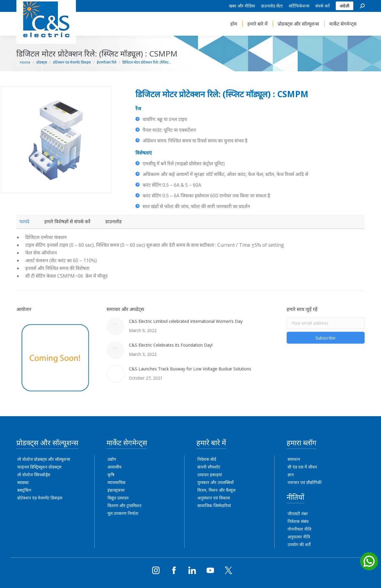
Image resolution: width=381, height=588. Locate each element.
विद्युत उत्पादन (118, 498)
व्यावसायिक (117, 482)
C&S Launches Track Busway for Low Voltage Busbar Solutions (190, 369)
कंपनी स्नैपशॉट (209, 467)
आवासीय (114, 467)
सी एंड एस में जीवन (302, 467)
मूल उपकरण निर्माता (123, 513)
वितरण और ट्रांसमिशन (124, 506)
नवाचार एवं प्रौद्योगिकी (305, 482)
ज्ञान (291, 475)
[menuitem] (242, 6)
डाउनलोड (114, 221)
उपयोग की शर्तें (299, 544)
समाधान (294, 459)
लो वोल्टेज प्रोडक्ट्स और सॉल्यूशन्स (44, 459)
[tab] (24, 221)
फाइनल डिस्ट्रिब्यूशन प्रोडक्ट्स (39, 467)
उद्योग (112, 459)
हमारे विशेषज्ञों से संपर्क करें (67, 221)
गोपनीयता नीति (299, 529)
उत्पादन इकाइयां (210, 475)
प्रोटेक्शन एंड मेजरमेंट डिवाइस (40, 498)
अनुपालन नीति (299, 537)
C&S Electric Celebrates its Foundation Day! (171, 345)
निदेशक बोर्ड (207, 459)
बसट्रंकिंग (24, 490)
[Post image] (115, 326)
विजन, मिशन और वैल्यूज (216, 490)
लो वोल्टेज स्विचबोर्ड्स (34, 475)
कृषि (111, 475)
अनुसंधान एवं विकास (214, 498)
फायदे (24, 221)
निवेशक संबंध (298, 521)
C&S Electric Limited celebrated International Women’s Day (186, 321)
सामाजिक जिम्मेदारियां (214, 506)
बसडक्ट (23, 482)
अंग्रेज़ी (345, 6)
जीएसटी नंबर (298, 514)
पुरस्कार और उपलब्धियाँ (216, 482)
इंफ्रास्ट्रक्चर (116, 490)
